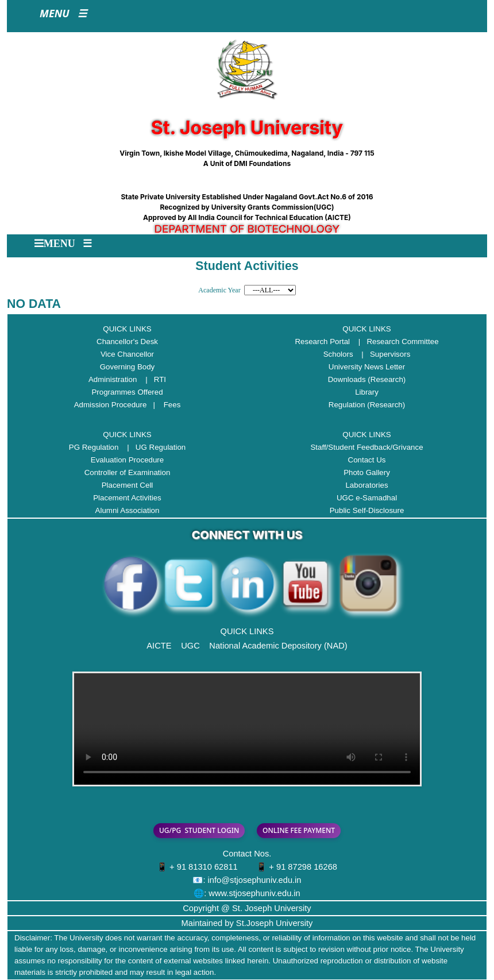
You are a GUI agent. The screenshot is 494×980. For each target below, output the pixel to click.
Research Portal (322, 342)
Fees (172, 405)
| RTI (153, 379)
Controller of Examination (128, 472)
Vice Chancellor (127, 354)
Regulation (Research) (367, 405)
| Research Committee (395, 342)
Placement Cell (128, 485)
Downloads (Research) (367, 379)
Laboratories (366, 485)
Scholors (338, 354)
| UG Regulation (153, 447)
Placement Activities (127, 498)
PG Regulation (94, 447)
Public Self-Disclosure (367, 510)
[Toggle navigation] (63, 16)
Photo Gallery (367, 472)
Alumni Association (128, 510)
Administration (113, 379)
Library (367, 392)
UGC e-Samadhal (367, 498)
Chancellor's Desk (127, 342)
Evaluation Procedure (127, 460)
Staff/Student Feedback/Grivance (366, 447)
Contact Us (367, 460)
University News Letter (367, 367)
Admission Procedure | (118, 405)
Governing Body (128, 367)
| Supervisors (383, 354)
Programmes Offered (127, 392)
